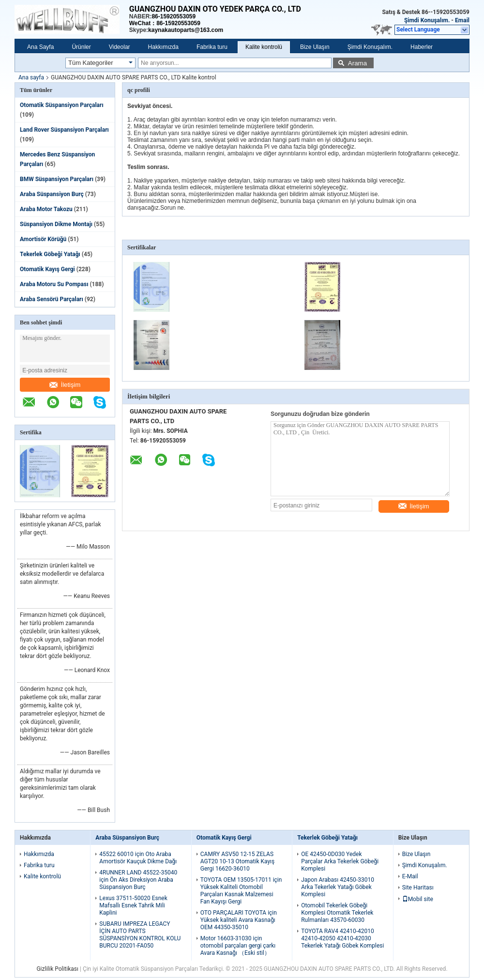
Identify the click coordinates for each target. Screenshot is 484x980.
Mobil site (418, 899)
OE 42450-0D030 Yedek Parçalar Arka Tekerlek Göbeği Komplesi (340, 861)
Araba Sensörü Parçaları (52, 299)
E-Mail (410, 876)
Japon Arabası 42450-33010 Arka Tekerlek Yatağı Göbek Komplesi (338, 887)
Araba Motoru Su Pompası (54, 284)
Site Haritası (418, 888)
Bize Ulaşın (315, 47)
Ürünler (81, 47)
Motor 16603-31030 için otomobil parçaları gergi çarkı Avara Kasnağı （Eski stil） (238, 946)
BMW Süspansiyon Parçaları (57, 179)
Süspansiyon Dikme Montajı (56, 224)
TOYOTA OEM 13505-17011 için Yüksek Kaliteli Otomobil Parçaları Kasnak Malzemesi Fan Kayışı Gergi (241, 891)
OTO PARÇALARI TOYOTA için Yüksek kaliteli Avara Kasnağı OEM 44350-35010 (239, 920)
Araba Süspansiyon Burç (52, 194)
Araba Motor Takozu (46, 209)
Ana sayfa (31, 77)
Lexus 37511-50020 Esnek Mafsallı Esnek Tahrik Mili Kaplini (133, 905)
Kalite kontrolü (264, 47)
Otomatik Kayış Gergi (47, 269)
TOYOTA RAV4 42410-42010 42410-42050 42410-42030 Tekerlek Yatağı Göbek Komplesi (342, 938)
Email (462, 20)
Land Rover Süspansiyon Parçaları (64, 130)
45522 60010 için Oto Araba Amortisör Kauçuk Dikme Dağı (138, 858)
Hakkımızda (163, 47)
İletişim (65, 385)
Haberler (422, 47)
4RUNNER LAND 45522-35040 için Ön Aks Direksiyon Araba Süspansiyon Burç (138, 880)
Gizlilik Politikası (57, 969)
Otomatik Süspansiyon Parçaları (62, 105)
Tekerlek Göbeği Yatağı (50, 254)
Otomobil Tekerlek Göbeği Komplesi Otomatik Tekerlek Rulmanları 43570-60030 (337, 913)
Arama (357, 63)
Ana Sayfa (40, 47)
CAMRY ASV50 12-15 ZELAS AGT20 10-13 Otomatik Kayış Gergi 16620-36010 (238, 861)
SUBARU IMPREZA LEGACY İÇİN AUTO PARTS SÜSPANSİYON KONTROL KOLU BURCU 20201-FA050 (140, 935)
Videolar (120, 47)
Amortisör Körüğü (43, 239)
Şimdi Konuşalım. (427, 20)
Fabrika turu (212, 47)
